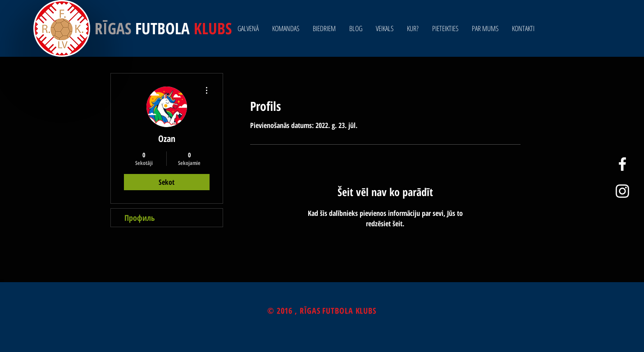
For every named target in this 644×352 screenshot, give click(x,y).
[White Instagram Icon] (622, 191)
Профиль (140, 218)
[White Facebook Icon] (622, 164)
